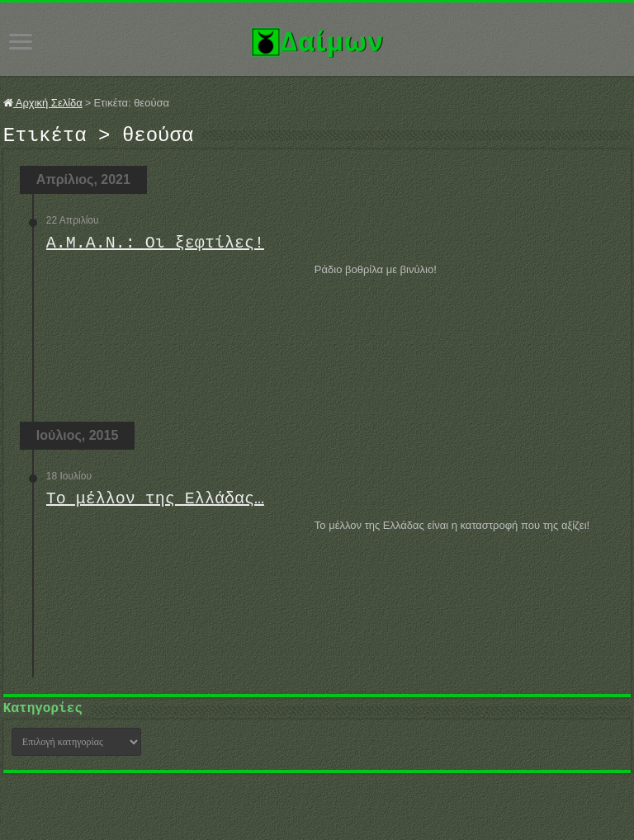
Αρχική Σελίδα (43, 103)
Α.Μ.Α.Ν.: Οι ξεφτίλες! (155, 248)
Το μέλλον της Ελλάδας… (155, 504)
